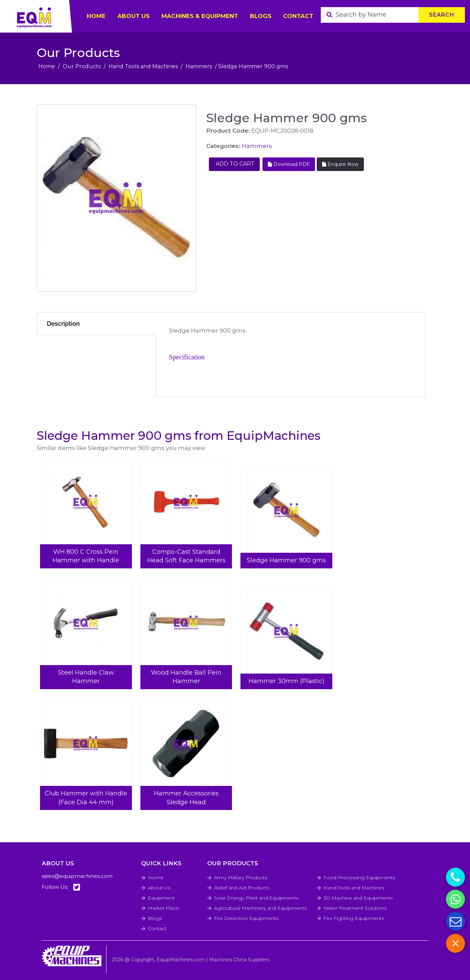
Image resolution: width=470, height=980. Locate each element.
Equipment (161, 898)
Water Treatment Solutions (355, 908)
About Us (159, 888)
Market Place (163, 908)
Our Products (82, 66)
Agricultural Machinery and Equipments (260, 908)
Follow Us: (61, 887)
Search (442, 15)
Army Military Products (241, 878)
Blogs (261, 16)
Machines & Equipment (200, 16)
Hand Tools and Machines (143, 66)
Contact (298, 16)
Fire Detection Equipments (246, 918)
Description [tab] (63, 324)
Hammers (199, 66)
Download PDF (289, 164)
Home (47, 66)
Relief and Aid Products (242, 888)
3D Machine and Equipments (358, 898)
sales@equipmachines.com (77, 876)
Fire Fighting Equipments (354, 918)
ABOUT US (133, 16)
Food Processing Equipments (359, 878)
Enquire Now (340, 164)
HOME (96, 16)
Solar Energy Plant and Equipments (256, 898)
